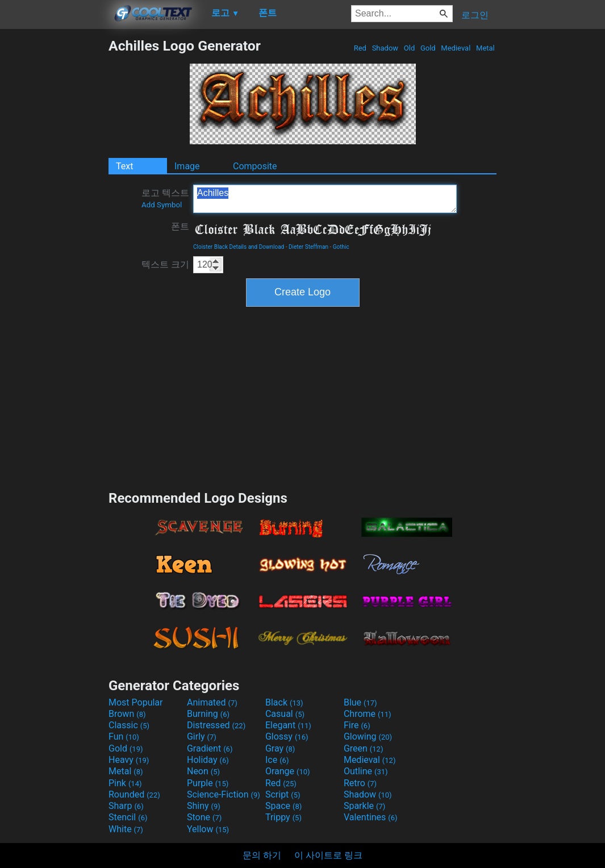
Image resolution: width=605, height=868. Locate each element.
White (126, 829)
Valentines (371, 817)
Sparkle (364, 806)
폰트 (180, 226)
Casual (285, 714)
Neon (203, 771)
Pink (125, 783)
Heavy (129, 760)
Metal (485, 48)
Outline (366, 771)
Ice (277, 760)
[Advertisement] (54, 208)
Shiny (204, 806)
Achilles (325, 199)
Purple (208, 783)
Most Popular (136, 702)
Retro (360, 783)
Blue (360, 702)
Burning (208, 714)
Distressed (216, 725)
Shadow (385, 48)
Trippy (283, 817)
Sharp (126, 806)
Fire (357, 725)
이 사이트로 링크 (328, 855)
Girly (202, 736)
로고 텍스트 (165, 198)
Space (283, 806)
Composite (255, 166)
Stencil (128, 817)
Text (124, 166)
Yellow (208, 829)
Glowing (368, 736)
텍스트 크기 (165, 264)
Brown (127, 714)
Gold (428, 48)
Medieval (456, 48)
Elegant (288, 725)
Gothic (341, 247)
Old (410, 48)
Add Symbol (162, 205)
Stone (204, 817)
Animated (212, 702)
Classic (129, 725)
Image (187, 166)
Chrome (368, 714)
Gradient (210, 748)
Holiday (208, 760)
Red (360, 48)
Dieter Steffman (308, 247)
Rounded (134, 794)
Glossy (287, 736)
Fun (124, 736)
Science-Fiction (224, 794)
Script (283, 794)
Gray (280, 748)
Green (364, 748)
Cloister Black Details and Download (239, 247)
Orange (288, 771)
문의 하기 (262, 855)
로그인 (475, 15)
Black (284, 702)
